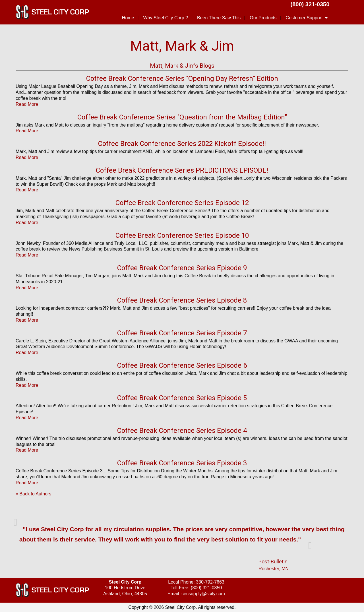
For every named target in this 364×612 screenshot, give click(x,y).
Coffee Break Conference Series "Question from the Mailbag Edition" (182, 117)
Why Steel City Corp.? (166, 18)
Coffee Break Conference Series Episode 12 (182, 203)
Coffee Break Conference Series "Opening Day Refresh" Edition (182, 78)
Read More (27, 104)
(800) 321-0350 (310, 4)
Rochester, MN (274, 569)
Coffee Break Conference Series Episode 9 (182, 268)
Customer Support (304, 18)
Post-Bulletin (273, 562)
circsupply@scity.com (203, 594)
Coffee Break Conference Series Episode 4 (182, 431)
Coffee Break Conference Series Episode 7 (182, 333)
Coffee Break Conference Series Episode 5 (182, 398)
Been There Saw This (219, 18)
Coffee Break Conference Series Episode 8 (182, 300)
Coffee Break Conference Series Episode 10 (182, 235)
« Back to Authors (33, 494)
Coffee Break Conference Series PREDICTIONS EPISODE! (182, 170)
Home (128, 18)
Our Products (263, 18)
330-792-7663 (210, 582)
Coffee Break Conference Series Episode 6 (182, 365)
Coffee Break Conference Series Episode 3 (182, 463)
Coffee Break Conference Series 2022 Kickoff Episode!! (182, 144)
